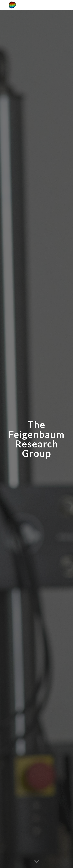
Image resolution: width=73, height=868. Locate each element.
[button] (4, 5)
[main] (36, 439)
